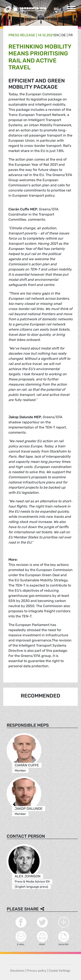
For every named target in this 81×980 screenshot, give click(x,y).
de (64, 35)
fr (71, 35)
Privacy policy (37, 971)
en (56, 35)
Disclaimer (17, 971)
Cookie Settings (60, 971)
